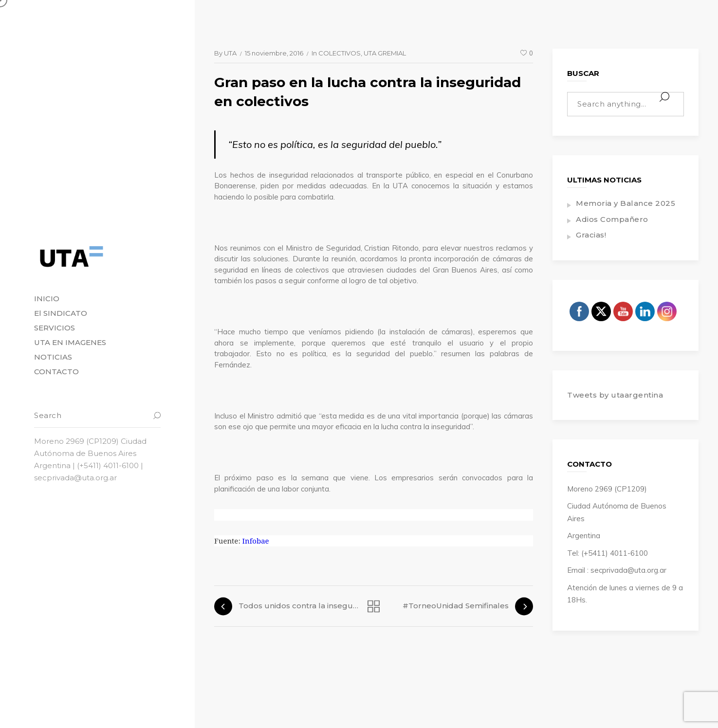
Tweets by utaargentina (615, 395)
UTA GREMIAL (385, 53)
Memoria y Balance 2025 (626, 203)
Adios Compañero (612, 219)
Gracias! (591, 235)
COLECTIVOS (340, 53)
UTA (230, 53)
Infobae (256, 541)
